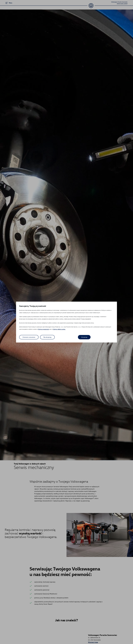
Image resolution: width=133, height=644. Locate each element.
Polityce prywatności (43, 329)
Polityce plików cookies (59, 329)
